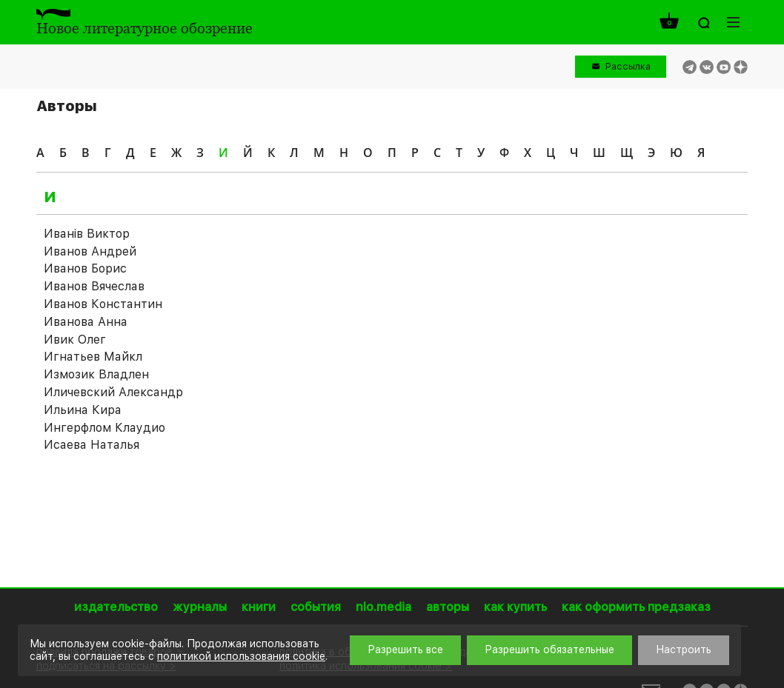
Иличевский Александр (113, 392)
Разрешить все (405, 649)
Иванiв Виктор (87, 234)
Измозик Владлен (96, 374)
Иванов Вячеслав (94, 286)
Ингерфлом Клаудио (104, 428)
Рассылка (628, 66)
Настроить (684, 649)
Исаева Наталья (92, 445)
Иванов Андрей (90, 251)
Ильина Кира (83, 410)
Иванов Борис (85, 268)
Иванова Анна (86, 322)
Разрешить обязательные (549, 649)
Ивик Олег (75, 340)
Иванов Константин (103, 304)
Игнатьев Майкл (93, 357)
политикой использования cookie (241, 656)
